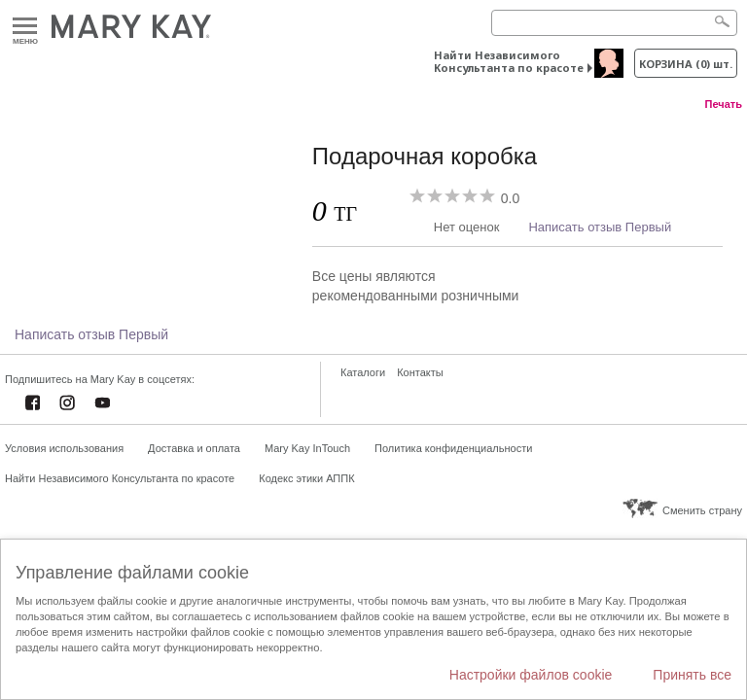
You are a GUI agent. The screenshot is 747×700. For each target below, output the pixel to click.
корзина (686, 64)
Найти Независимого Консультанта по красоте (509, 61)
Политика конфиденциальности (453, 448)
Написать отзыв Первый (600, 227)
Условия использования (64, 448)
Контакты (420, 372)
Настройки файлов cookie (531, 675)
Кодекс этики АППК (306, 478)
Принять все (692, 675)
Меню (25, 27)
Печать (724, 104)
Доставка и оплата (194, 448)
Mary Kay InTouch (307, 448)
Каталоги (363, 372)
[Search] (614, 23)
